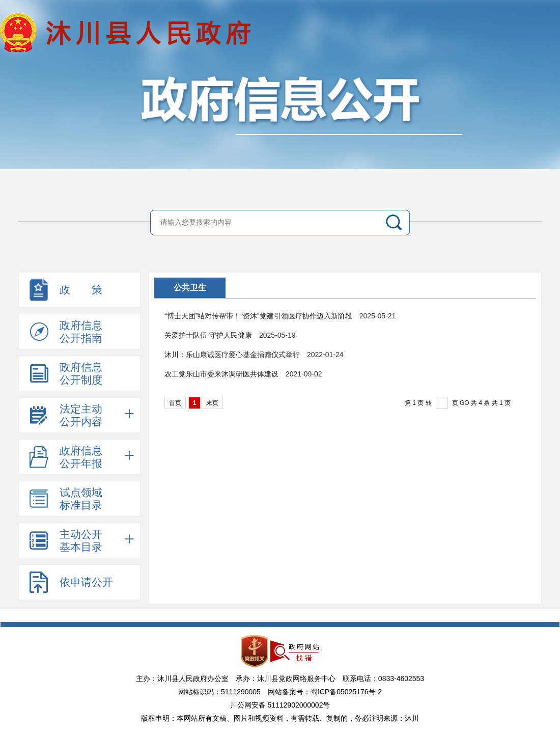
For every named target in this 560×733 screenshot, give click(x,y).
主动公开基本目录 (97, 540)
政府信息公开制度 (81, 373)
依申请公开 (86, 582)
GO (465, 403)
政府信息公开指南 (81, 332)
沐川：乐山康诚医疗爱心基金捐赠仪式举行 (232, 355)
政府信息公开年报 (97, 457)
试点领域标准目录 (81, 499)
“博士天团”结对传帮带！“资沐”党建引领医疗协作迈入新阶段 (258, 316)
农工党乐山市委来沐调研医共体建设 (221, 374)
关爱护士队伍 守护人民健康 (208, 335)
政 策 (81, 290)
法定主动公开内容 (97, 415)
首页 (175, 403)
